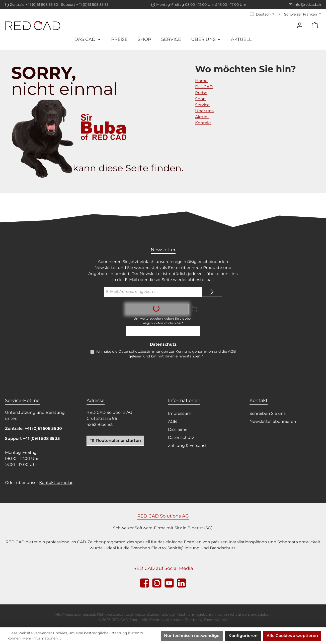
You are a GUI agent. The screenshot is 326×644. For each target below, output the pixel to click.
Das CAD (204, 87)
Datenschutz (181, 437)
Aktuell (202, 117)
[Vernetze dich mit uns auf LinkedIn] (181, 583)
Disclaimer (179, 429)
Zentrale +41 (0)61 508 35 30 (34, 5)
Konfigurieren (243, 636)
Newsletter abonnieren (273, 421)
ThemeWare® (216, 620)
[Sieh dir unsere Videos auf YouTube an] (169, 583)
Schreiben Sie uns (268, 413)
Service (202, 105)
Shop (200, 99)
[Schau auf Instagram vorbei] (157, 583)
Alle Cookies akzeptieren (292, 636)
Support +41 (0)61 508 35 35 (85, 5)
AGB (232, 351)
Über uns (204, 111)
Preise (201, 93)
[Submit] (212, 292)
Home (201, 81)
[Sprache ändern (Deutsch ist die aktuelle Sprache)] (262, 14)
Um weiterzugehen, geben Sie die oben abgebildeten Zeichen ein (163, 321)
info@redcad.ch (307, 5)
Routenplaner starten (115, 440)
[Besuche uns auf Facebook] (145, 583)
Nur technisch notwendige (192, 636)
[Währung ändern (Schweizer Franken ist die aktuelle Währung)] (300, 14)
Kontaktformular (56, 483)
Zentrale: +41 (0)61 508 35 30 (33, 428)
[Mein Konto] (300, 25)
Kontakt (203, 123)
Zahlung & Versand (187, 445)
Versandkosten (148, 614)
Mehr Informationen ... (42, 638)
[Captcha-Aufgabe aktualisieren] (194, 309)
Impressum (180, 413)
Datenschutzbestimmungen (143, 351)
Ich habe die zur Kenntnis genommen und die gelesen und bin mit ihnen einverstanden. (166, 354)
